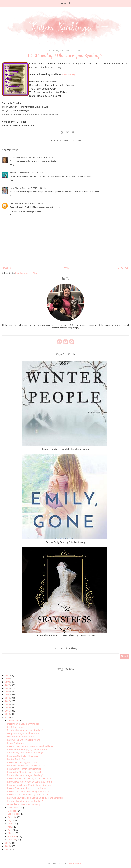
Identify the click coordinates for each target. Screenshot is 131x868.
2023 (8, 685)
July (10, 820)
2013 (8, 717)
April (10, 830)
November (13, 808)
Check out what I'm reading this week (26, 212)
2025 (8, 679)
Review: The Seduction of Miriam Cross (26, 788)
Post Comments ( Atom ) (27, 273)
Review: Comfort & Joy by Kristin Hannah (27, 750)
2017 (8, 704)
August (12, 817)
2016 (8, 708)
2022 (8, 688)
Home (66, 268)
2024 (8, 682)
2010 (8, 849)
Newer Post (8, 268)
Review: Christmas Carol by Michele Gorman (29, 778)
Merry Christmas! (16, 743)
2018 (8, 701)
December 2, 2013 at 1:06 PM (31, 204)
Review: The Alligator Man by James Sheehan (29, 785)
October (12, 811)
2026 (8, 675)
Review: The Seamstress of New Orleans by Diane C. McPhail (65, 635)
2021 (8, 691)
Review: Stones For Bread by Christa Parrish (29, 795)
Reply (12, 165)
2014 (8, 714)
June (10, 824)
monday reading (70, 140)
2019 (8, 698)
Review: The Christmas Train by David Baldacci (30, 746)
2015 (8, 711)
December (13, 721)
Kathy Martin (15, 188)
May (10, 827)
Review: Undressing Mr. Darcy (22, 762)
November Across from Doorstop (24, 804)
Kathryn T (14, 173)
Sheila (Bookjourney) (18, 157)
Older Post (124, 268)
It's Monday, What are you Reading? (25, 730)
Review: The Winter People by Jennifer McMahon (66, 449)
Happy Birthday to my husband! (23, 733)
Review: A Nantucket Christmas (22, 756)
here (81, 192)
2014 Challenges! (16, 727)
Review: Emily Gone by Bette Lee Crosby (65, 542)
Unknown (14, 204)
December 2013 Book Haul (20, 737)
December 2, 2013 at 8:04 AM (34, 188)
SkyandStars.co (77, 864)
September (14, 814)
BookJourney (68, 74)
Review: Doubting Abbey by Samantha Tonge (29, 782)
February (13, 836)
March (11, 833)
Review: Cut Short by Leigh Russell (24, 772)
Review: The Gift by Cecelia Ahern (24, 740)
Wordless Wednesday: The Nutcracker (26, 766)
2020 (8, 695)
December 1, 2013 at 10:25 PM (32, 173)
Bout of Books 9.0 (16, 759)
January (12, 840)
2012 (8, 843)
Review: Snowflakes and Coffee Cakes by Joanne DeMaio (35, 798)
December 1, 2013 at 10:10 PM (41, 157)
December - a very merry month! (23, 724)
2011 (8, 846)
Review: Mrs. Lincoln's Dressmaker (24, 769)
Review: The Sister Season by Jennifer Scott (28, 791)
